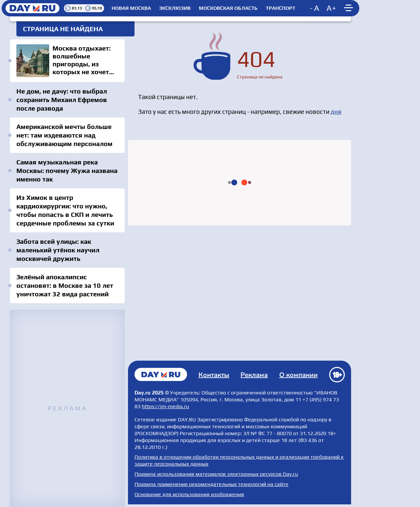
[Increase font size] (331, 8)
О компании (298, 375)
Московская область (228, 8)
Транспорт (281, 8)
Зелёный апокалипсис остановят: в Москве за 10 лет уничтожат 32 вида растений (65, 285)
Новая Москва (131, 8)
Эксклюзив (175, 8)
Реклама (254, 375)
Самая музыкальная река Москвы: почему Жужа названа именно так (67, 170)
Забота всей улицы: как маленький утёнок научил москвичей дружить (58, 250)
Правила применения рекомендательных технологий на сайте (211, 484)
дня (336, 112)
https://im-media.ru (165, 406)
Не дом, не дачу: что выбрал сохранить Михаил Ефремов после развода (62, 100)
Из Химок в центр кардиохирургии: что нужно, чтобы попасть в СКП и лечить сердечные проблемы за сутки (65, 210)
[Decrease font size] (315, 8)
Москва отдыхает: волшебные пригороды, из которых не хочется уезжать (67, 61)
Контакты (214, 375)
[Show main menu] (349, 8)
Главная (161, 374)
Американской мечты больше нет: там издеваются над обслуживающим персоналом (64, 135)
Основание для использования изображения (189, 494)
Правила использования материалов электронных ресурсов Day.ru (216, 474)
